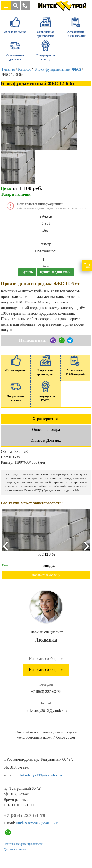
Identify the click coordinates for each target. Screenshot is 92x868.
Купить (27, 272)
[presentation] (5, 546)
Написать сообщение (46, 669)
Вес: (46, 230)
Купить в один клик (55, 272)
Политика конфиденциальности (23, 844)
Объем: (46, 217)
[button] (25, 6)
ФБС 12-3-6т (46, 555)
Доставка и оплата (15, 849)
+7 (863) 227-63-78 (46, 692)
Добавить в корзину (46, 575)
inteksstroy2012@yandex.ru (46, 711)
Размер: (46, 244)
